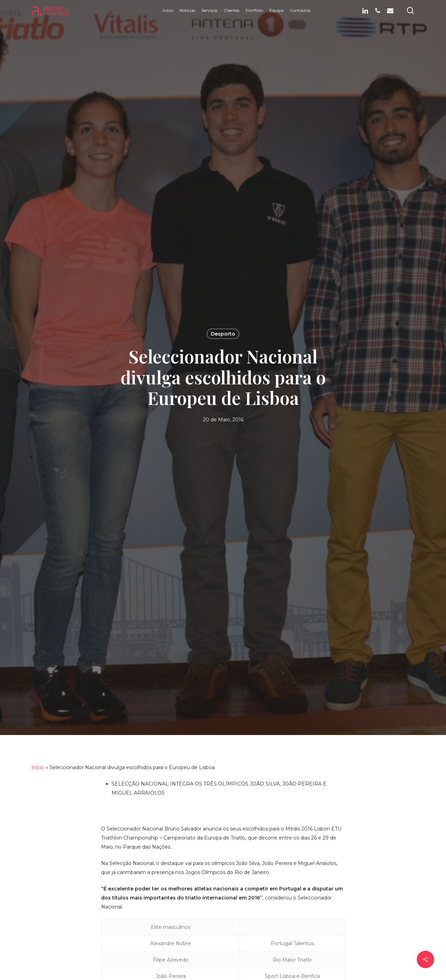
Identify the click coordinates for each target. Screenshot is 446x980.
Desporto (223, 334)
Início (38, 767)
